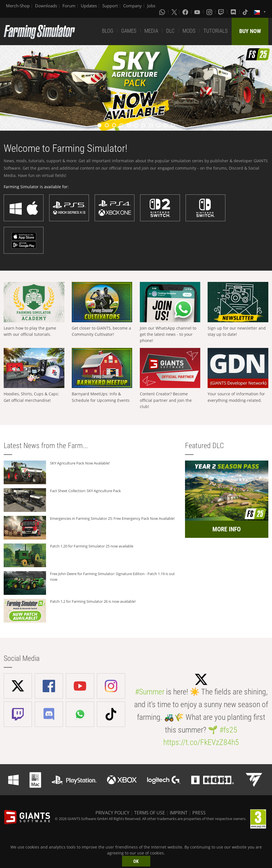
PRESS (199, 813)
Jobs (151, 6)
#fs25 (228, 730)
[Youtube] (198, 12)
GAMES (129, 31)
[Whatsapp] (163, 12)
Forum (69, 6)
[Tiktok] (246, 12)
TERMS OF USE (150, 813)
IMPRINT (179, 813)
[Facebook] (186, 12)
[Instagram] (210, 12)
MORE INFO (227, 529)
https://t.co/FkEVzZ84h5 (201, 742)
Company (132, 6)
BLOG (108, 31)
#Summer (150, 692)
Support (110, 6)
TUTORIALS (216, 31)
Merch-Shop (18, 6)
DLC (170, 31)
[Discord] (234, 12)
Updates (89, 6)
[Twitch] (222, 12)
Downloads (46, 6)
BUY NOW (250, 31)
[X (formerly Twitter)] (174, 12)
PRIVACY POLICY (112, 813)
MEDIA (151, 31)
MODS (189, 31)
